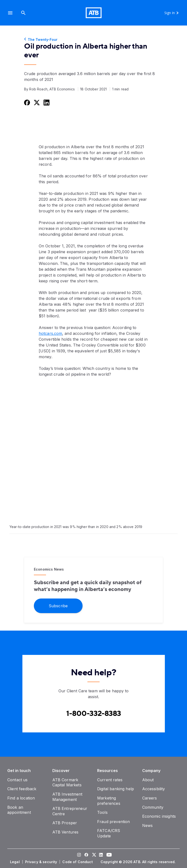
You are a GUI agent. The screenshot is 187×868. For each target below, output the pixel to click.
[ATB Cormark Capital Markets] (67, 782)
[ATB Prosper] (65, 823)
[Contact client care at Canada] (94, 714)
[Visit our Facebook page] (86, 855)
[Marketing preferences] (109, 801)
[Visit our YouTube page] (108, 855)
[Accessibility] (154, 789)
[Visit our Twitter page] (93, 855)
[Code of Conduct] (78, 862)
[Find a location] (21, 798)
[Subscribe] (58, 605)
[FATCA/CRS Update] (109, 833)
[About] (148, 780)
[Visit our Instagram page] (79, 855)
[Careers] (150, 798)
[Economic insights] (159, 816)
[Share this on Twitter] (36, 102)
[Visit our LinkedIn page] (101, 855)
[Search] (23, 13)
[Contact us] (18, 780)
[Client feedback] (22, 789)
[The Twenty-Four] (93, 40)
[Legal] (15, 862)
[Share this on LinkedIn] (46, 102)
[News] (148, 825)
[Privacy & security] (42, 862)
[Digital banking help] (116, 789)
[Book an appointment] (19, 810)
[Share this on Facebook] (27, 102)
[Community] (153, 807)
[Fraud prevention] (113, 822)
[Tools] (102, 812)
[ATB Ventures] (65, 832)
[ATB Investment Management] (67, 797)
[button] (10, 13)
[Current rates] (110, 780)
